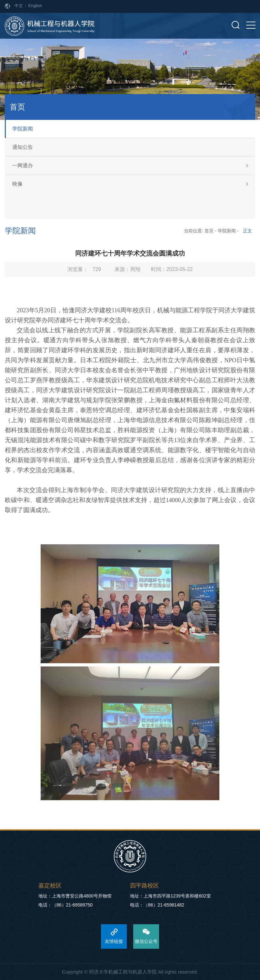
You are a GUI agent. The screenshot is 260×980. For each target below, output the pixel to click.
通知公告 (23, 147)
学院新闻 (23, 129)
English (35, 6)
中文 (19, 6)
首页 (209, 231)
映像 (17, 184)
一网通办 (23, 165)
